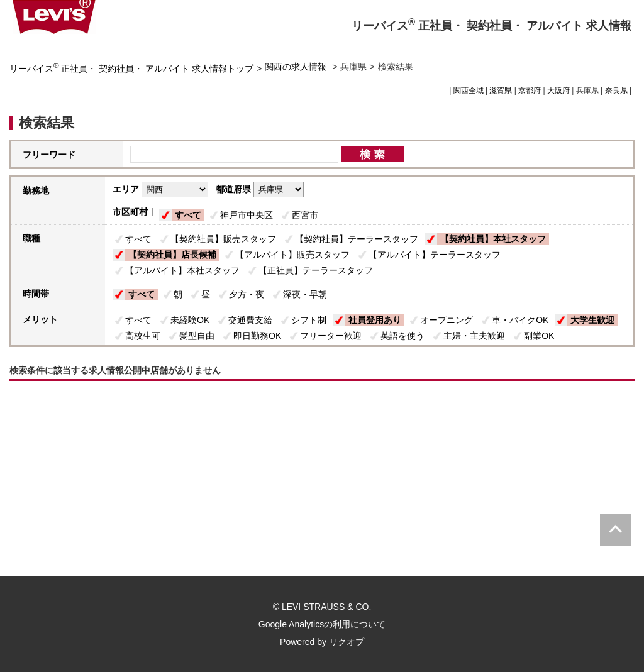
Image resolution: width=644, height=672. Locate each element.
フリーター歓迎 (331, 336)
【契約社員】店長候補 (172, 255)
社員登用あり (375, 320)
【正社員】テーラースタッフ (316, 270)
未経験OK (190, 320)
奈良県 (616, 91)
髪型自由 (197, 336)
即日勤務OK (257, 336)
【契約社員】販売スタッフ (223, 239)
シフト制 (309, 320)
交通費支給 (250, 320)
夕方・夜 (247, 294)
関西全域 (469, 91)
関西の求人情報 (297, 67)
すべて (188, 215)
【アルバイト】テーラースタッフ (435, 255)
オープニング (447, 320)
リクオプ (347, 642)
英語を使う (402, 336)
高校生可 (143, 336)
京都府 (530, 91)
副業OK (539, 336)
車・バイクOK (520, 320)
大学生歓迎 (592, 320)
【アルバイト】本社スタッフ (182, 270)
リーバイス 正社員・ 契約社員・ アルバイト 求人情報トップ (131, 69)
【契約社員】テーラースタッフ (357, 239)
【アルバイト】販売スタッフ (292, 255)
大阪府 (558, 91)
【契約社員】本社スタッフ (493, 239)
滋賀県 (501, 91)
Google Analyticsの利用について (322, 624)
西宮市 (305, 215)
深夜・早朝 (305, 294)
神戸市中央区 (247, 215)
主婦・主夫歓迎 (474, 336)
